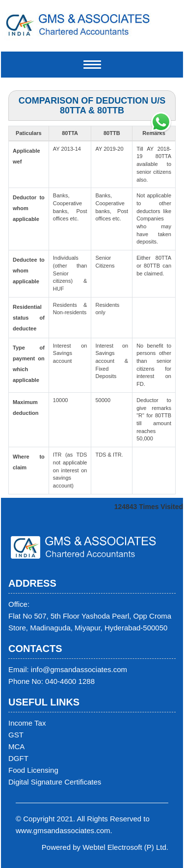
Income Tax (27, 723)
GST (16, 735)
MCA (16, 746)
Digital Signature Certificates (55, 782)
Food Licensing (33, 770)
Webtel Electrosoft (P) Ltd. (125, 847)
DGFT (18, 758)
